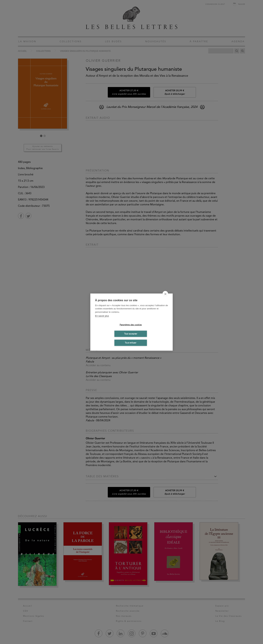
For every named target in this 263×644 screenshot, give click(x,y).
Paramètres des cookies (131, 325)
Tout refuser (131, 343)
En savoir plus (102, 316)
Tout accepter (131, 334)
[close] (165, 294)
